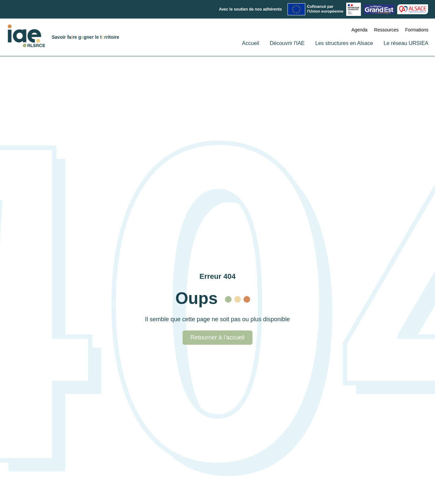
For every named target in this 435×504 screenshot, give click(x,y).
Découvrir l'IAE (287, 43)
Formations (417, 30)
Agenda (359, 30)
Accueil (251, 43)
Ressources (386, 30)
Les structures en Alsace (344, 43)
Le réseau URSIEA (406, 43)
